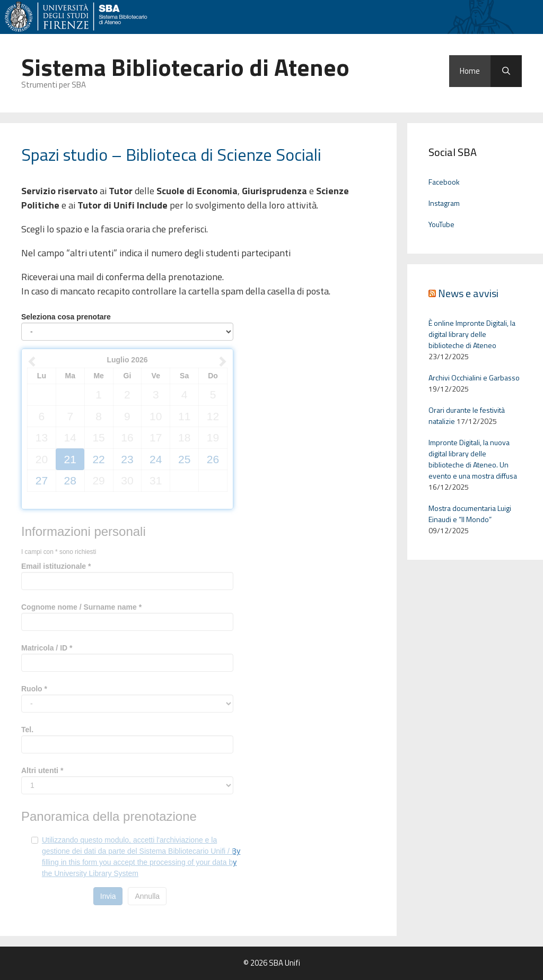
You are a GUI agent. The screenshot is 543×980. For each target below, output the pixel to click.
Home (470, 71)
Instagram (444, 203)
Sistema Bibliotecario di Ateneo (185, 67)
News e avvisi (468, 293)
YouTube (441, 224)
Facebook (444, 182)
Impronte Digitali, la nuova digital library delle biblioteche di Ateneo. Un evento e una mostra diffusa (473, 459)
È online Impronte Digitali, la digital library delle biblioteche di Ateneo (472, 334)
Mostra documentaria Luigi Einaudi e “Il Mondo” (470, 514)
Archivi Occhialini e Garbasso (474, 378)
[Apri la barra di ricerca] (506, 71)
